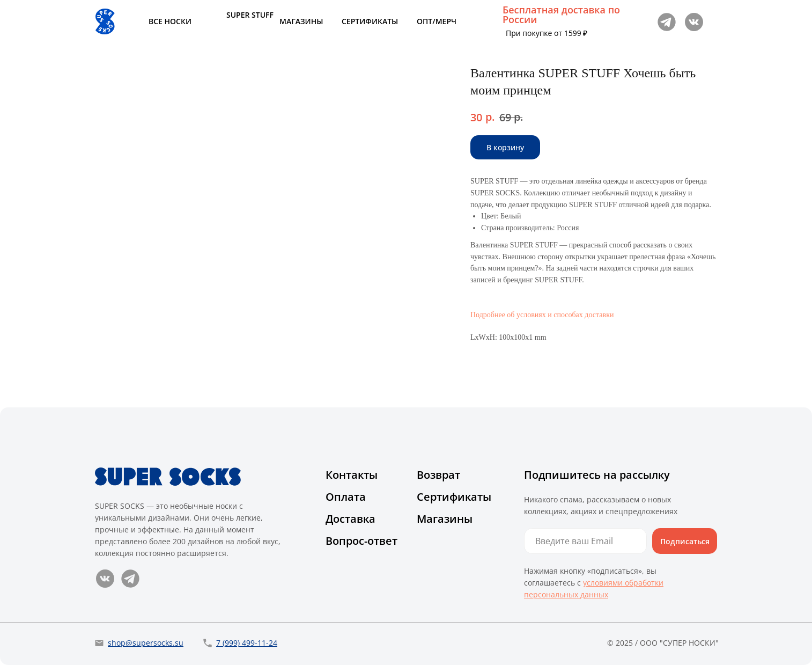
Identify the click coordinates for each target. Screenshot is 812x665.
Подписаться (685, 541)
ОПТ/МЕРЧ (437, 21)
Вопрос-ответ (361, 541)
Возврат (438, 475)
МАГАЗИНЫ (301, 21)
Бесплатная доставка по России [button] (561, 14)
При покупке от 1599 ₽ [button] (547, 33)
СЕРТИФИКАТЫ (370, 21)
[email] (585, 541)
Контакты (352, 475)
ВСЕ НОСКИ (170, 21)
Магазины (445, 519)
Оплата (346, 497)
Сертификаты (454, 497)
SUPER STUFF (250, 15)
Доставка (350, 519)
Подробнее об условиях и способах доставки (542, 315)
